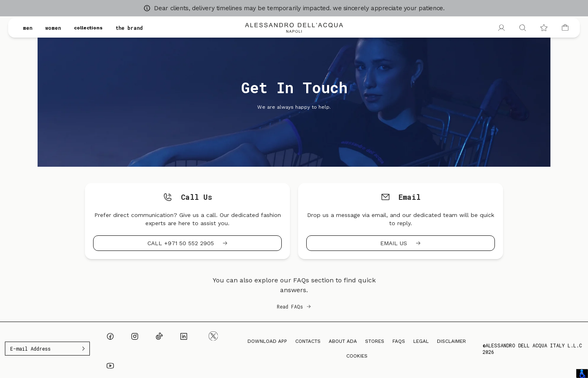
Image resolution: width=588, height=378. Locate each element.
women (53, 28)
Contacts (308, 341)
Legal (421, 341)
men (28, 28)
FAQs (399, 341)
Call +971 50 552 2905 (188, 243)
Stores (375, 341)
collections (88, 28)
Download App (267, 341)
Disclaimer (451, 341)
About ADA (343, 341)
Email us (401, 243)
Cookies (357, 356)
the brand (129, 28)
